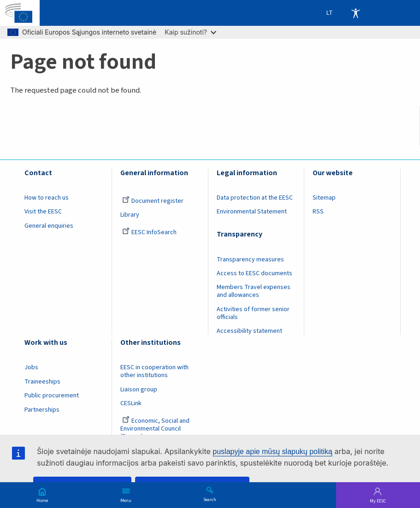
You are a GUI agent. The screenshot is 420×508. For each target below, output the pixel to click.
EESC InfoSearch (149, 232)
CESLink (131, 403)
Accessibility (355, 13)
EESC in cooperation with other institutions (154, 371)
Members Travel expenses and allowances (254, 291)
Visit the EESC (43, 212)
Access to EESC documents (254, 273)
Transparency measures (250, 260)
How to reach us (47, 198)
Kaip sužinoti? (190, 32)
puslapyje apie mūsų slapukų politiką (272, 452)
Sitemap (324, 198)
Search (210, 499)
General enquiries (49, 226)
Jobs (31, 367)
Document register (153, 201)
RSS (318, 212)
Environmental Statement (252, 212)
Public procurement (52, 396)
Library (130, 215)
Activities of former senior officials (253, 313)
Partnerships (42, 410)
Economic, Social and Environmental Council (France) (155, 429)
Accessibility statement (249, 331)
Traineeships (42, 382)
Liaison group (139, 390)
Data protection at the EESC (255, 198)
